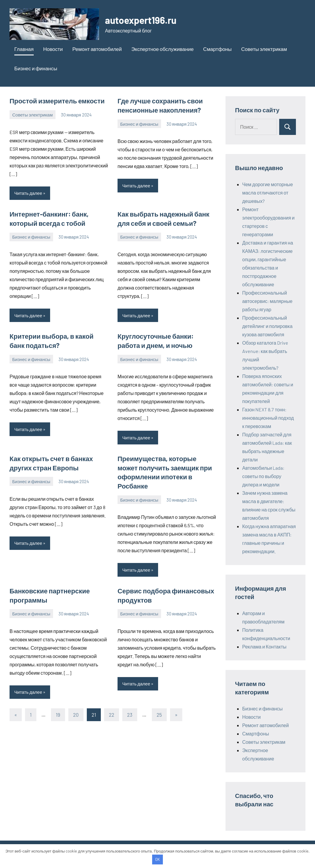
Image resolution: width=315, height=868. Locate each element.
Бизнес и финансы (36, 68)
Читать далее (28, 193)
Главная (24, 49)
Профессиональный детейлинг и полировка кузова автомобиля (267, 326)
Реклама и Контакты (264, 647)
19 (58, 714)
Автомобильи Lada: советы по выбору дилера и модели (263, 476)
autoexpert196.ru (141, 20)
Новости (53, 49)
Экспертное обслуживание (162, 49)
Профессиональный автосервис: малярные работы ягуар (267, 301)
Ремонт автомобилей (97, 49)
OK (157, 859)
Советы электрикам (264, 49)
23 (130, 714)
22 (112, 714)
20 (76, 714)
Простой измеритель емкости (57, 101)
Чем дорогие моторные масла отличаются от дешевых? (268, 193)
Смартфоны (217, 49)
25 (159, 714)
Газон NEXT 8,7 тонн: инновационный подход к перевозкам (268, 418)
